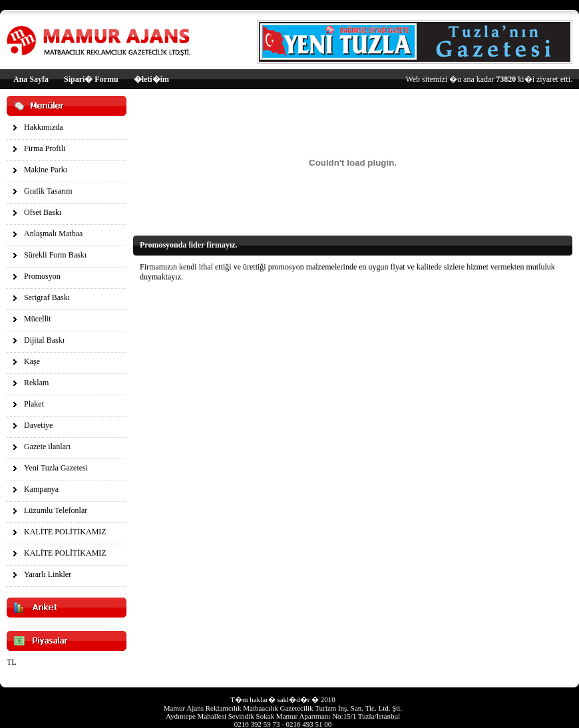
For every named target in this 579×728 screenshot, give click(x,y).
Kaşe (32, 361)
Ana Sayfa (31, 79)
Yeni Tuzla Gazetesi (56, 468)
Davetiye (38, 425)
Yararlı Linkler (48, 574)
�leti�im (151, 79)
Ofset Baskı (43, 212)
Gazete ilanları (47, 447)
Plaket (34, 404)
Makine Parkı (46, 170)
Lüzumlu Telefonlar (56, 510)
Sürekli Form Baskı (55, 255)
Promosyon (42, 276)
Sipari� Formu (91, 79)
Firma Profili (45, 148)
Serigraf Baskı (47, 297)
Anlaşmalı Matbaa (53, 234)
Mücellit (38, 319)
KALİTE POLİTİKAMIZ (65, 532)
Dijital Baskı (44, 340)
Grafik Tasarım (48, 191)
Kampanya (41, 489)
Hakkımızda (44, 127)
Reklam (36, 383)
